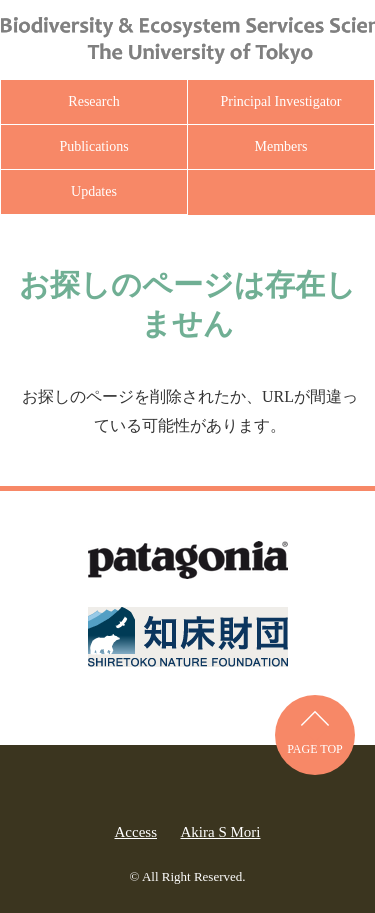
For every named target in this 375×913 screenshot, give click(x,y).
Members (281, 146)
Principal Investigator (281, 101)
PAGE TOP (314, 749)
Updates (94, 191)
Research (93, 101)
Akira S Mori (220, 832)
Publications (93, 146)
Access (136, 832)
